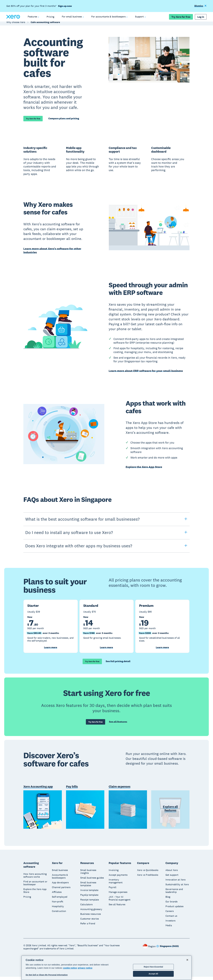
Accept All (153, 974)
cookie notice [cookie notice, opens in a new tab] (70, 968)
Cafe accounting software (45, 25)
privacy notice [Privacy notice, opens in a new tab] (85, 968)
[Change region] (168, 950)
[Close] (187, 960)
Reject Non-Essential (153, 967)
